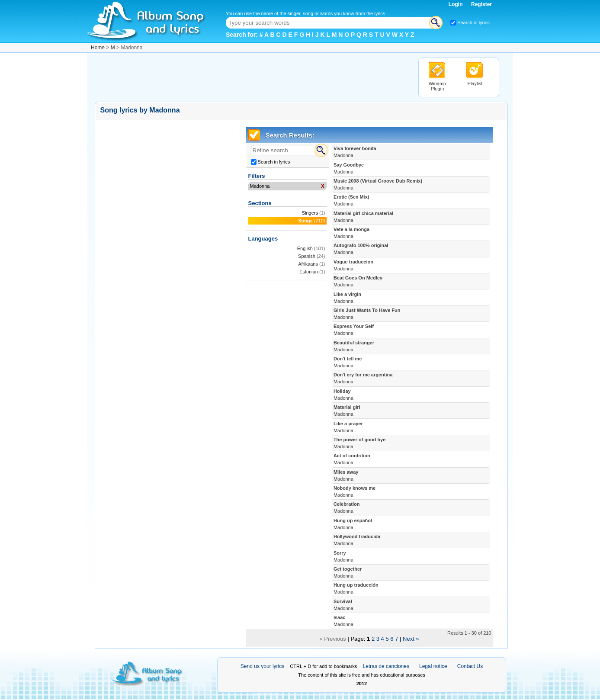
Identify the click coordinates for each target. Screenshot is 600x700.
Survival (343, 605)
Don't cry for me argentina (363, 378)
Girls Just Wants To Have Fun (367, 314)
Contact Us (470, 666)
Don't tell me (348, 362)
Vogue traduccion (353, 265)
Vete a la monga (351, 233)
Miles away (346, 475)
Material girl (347, 411)
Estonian (309, 272)
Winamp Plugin (437, 86)
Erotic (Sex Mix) (351, 200)
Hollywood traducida (357, 540)
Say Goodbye (349, 168)
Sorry (343, 556)
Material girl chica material (363, 217)
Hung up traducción (356, 588)
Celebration (347, 507)
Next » (411, 639)
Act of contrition (352, 459)
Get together (348, 572)
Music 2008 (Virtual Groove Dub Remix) (378, 184)
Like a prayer (348, 427)
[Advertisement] (252, 77)
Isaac (343, 621)
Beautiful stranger (354, 346)
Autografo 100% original (361, 249)
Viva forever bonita (355, 152)
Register (481, 4)
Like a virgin (347, 298)
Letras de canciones (386, 666)
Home (98, 48)
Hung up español (353, 524)
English (305, 248)
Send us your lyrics (262, 666)
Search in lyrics (473, 22)
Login (456, 4)
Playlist (475, 83)
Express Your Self (354, 330)
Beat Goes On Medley (358, 281)
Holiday (343, 395)
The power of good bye (359, 443)
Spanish (307, 256)
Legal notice (433, 666)
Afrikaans (308, 264)
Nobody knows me (355, 491)
